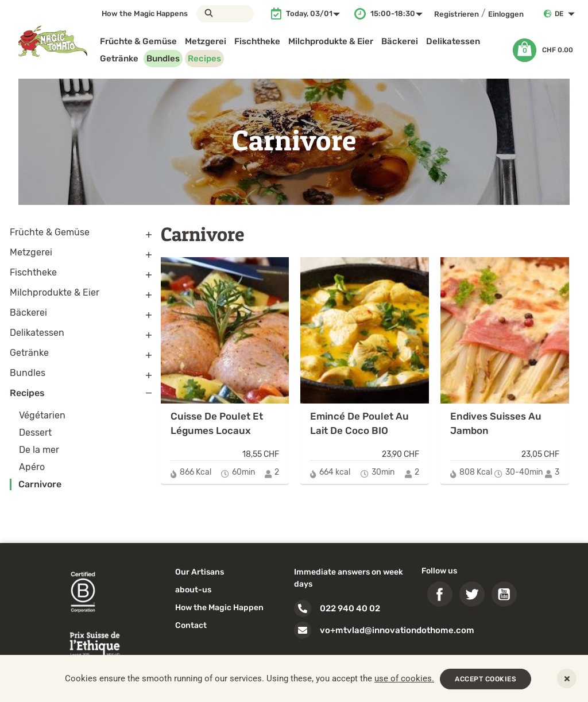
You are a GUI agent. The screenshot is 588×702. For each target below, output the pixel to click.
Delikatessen (453, 41)
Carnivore (40, 484)
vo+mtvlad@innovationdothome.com (397, 630)
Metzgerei (206, 41)
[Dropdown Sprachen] (567, 14)
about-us (193, 590)
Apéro (32, 467)
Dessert (35, 433)
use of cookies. (404, 678)
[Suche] (225, 14)
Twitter (472, 594)
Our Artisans (200, 572)
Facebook (440, 594)
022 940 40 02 (350, 608)
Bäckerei (400, 41)
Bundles (163, 59)
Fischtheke (257, 41)
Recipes (204, 59)
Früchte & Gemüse (138, 41)
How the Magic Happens (145, 13)
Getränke (119, 59)
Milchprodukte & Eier (331, 41)
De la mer (39, 450)
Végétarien (42, 415)
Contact (191, 625)
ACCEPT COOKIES (486, 679)
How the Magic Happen (219, 608)
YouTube (504, 594)
